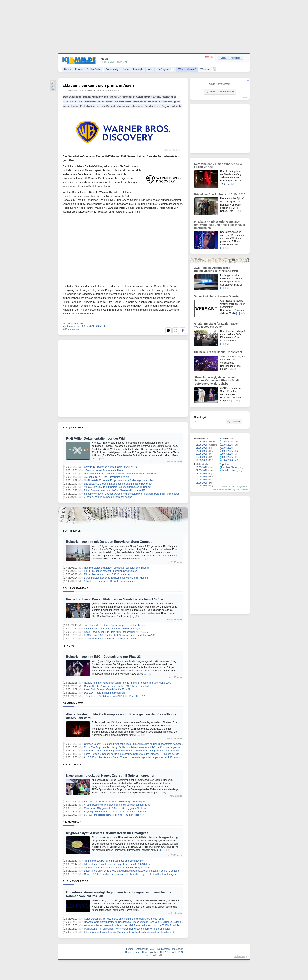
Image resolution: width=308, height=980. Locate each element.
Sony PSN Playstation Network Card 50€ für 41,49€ (111, 467)
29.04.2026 (227, 454)
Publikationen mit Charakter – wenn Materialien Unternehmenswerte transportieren (127, 929)
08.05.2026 (202, 474)
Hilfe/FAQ (165, 952)
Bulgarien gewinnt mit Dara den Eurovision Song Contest (109, 542)
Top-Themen (72, 531)
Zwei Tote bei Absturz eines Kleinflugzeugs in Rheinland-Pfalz (216, 269)
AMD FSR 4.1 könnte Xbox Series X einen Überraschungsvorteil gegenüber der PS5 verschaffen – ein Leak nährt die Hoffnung (150, 757)
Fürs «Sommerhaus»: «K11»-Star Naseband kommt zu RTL (115, 490)
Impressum (177, 949)
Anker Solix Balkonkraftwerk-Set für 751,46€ (107, 689)
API (174, 952)
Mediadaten (164, 949)
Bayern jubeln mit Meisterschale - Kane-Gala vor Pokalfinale (115, 812)
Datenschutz (142, 949)
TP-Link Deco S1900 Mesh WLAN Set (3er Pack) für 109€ (114, 696)
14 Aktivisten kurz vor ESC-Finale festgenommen (110, 581)
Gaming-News (73, 703)
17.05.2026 (202, 442)
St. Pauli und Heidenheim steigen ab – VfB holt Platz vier (114, 815)
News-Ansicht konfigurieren (235, 486)
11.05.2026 (202, 460)
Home (128, 952)
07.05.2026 (202, 477)
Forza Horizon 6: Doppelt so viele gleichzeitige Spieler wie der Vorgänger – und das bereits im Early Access (140, 754)
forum (245, 97)
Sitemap (129, 949)
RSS (180, 952)
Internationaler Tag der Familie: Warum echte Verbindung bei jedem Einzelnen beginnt (129, 932)
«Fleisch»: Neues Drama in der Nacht (104, 470)
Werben (205, 69)
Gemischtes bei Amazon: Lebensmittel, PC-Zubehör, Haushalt (116, 686)
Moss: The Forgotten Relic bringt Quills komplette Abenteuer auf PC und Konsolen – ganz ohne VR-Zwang (140, 747)
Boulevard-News (76, 588)
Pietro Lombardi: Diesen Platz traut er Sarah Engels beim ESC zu (114, 599)
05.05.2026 (202, 483)
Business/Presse (76, 881)
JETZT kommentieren (219, 91)
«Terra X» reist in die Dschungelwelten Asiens (108, 497)
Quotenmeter (112, 91)
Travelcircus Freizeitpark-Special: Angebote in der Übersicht (115, 625)
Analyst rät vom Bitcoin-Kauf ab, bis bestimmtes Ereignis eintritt (117, 868)
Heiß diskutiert (229, 470)
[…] (98, 459)
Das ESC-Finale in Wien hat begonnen (104, 693)
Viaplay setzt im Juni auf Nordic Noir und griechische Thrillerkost (118, 487)
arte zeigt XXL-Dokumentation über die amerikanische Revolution (118, 484)
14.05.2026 (202, 451)
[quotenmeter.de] (71, 326)
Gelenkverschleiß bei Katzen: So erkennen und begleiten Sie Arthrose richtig (124, 919)
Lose (126, 69)
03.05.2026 (227, 442)
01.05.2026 (227, 448)
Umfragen (165, 69)
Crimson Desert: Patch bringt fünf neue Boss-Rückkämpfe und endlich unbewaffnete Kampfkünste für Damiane (142, 744)
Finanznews (72, 822)
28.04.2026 (227, 457)
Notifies (244, 489)
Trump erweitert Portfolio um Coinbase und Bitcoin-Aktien (114, 861)
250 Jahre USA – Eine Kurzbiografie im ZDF (107, 477)
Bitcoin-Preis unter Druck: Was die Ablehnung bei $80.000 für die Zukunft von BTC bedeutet (132, 871)
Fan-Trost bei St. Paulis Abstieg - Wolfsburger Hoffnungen (114, 802)
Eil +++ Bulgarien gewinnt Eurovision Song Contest (111, 571)
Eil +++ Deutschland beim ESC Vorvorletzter (107, 574)
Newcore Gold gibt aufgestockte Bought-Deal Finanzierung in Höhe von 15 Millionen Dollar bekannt (136, 922)
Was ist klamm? (187, 69)
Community (112, 69)
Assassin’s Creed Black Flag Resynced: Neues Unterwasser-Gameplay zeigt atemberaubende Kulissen (138, 751)
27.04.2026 (227, 460)
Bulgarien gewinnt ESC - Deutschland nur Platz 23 (103, 657)
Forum (79, 69)
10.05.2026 (202, 467)
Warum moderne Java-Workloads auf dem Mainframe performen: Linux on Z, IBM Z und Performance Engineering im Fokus (149, 925)
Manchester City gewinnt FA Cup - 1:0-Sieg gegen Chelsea (115, 808)
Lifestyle (138, 69)
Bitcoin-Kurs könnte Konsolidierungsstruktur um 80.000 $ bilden (117, 864)
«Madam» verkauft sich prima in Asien (98, 85)
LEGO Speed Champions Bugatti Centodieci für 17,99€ (113, 629)
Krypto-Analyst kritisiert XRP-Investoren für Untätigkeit (107, 833)
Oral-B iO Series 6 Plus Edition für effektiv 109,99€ (110, 639)
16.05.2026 (202, 445)
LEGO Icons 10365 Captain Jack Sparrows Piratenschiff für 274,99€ (120, 635)
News (68, 69)
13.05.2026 (202, 454)
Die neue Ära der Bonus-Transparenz (218, 352)
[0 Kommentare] (71, 329)
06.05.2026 (202, 480)
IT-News (69, 646)
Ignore (236, 489)
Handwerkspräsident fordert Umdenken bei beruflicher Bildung (117, 568)
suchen (234, 421)
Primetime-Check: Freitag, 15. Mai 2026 (220, 194)
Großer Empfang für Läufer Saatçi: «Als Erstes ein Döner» (217, 325)
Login (223, 58)
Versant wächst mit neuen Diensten (217, 296)
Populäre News (229, 467)
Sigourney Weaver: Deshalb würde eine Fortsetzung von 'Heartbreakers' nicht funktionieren (132, 494)
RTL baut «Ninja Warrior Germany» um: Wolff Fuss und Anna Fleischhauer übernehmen (220, 225)
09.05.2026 (202, 470)
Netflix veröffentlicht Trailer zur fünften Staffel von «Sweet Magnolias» (120, 474)
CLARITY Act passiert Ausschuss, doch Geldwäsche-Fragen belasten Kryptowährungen (130, 874)
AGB (153, 949)
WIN (150, 69)
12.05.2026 (202, 457)
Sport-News (72, 764)
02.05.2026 (227, 445)
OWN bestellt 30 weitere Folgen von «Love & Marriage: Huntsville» (119, 480)
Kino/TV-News (73, 427)
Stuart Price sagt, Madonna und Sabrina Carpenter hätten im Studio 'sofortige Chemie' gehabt (217, 380)
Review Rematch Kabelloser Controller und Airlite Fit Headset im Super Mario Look (127, 683)
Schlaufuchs (94, 69)
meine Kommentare (222, 489)
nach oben (239, 956)
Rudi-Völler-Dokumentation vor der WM (95, 438)
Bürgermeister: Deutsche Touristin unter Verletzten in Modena (116, 578)
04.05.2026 (202, 486)
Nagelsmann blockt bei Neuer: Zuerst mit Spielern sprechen (111, 776)
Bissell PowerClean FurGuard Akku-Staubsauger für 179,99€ (116, 632)
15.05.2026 (202, 448)
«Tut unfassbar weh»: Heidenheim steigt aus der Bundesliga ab (117, 805)
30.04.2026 (227, 451)
